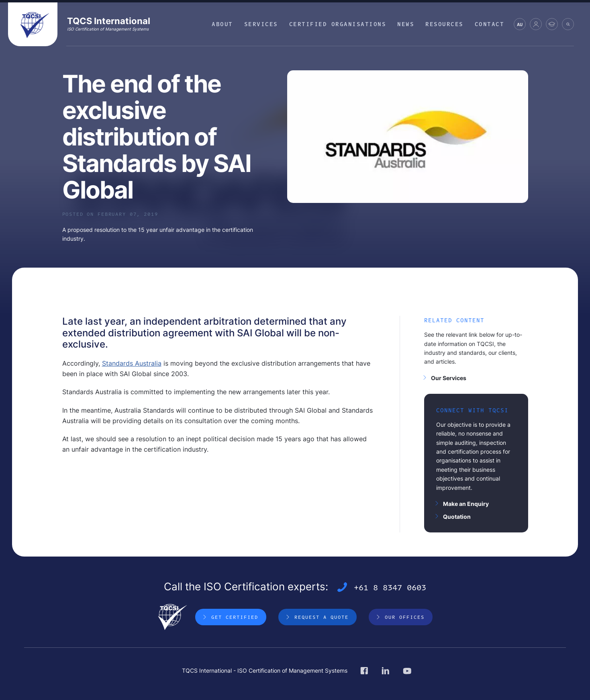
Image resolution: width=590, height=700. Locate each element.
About (222, 24)
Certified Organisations (338, 24)
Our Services (449, 378)
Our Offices (405, 617)
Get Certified (235, 617)
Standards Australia (132, 363)
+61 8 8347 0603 (390, 587)
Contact (490, 24)
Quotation (457, 517)
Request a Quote (322, 617)
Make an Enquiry (466, 504)
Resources (444, 24)
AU (520, 26)
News (406, 24)
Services (261, 24)
